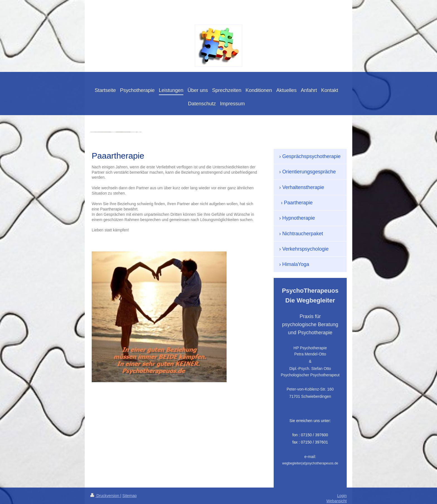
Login (342, 496)
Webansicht (337, 501)
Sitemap (129, 496)
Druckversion (105, 496)
